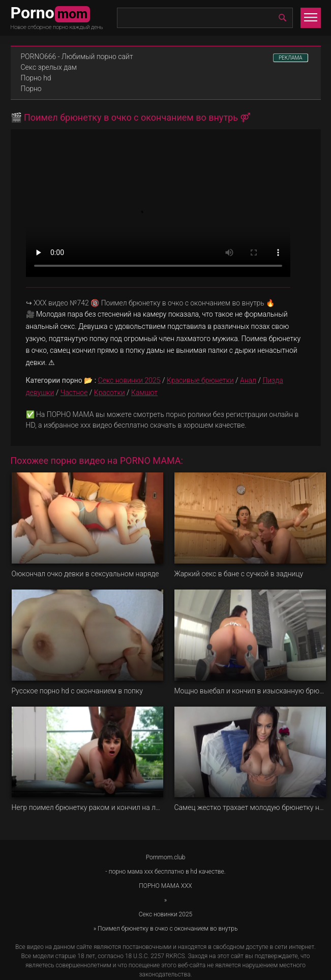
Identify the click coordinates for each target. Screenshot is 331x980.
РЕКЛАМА (291, 58)
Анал (248, 380)
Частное (74, 393)
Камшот (144, 393)
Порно (31, 89)
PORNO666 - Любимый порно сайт (77, 57)
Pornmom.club (166, 857)
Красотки (110, 393)
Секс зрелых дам (49, 67)
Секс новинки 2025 (129, 380)
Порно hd (36, 78)
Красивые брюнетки (200, 380)
